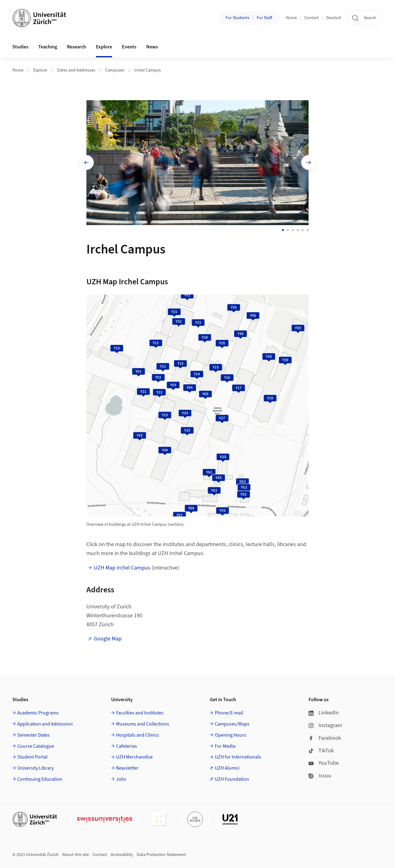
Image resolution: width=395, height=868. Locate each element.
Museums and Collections (143, 724)
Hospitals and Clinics (137, 735)
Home (291, 18)
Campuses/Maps (232, 724)
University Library (35, 768)
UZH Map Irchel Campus (122, 568)
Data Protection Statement (161, 855)
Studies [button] (20, 47)
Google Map (108, 639)
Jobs (121, 779)
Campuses (115, 70)
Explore (40, 70)
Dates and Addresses (76, 70)
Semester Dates (33, 735)
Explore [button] (104, 47)
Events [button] (129, 47)
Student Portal (32, 757)
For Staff (264, 18)
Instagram (325, 725)
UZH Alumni (227, 768)
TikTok (321, 751)
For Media (225, 746)
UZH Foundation (232, 779)
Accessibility (122, 855)
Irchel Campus (148, 70)
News (152, 47)
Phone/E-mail (229, 713)
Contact (312, 18)
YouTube (324, 763)
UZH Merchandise (134, 757)
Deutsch (334, 18)
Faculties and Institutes (140, 713)
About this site (76, 855)
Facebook (325, 738)
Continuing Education (40, 779)
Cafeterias (127, 746)
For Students (237, 18)
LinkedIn (324, 713)
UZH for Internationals (238, 757)
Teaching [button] (48, 47)
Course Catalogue (36, 746)
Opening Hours (231, 735)
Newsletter (127, 768)
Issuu (320, 776)
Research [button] (77, 47)
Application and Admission (45, 724)
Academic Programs (38, 713)
